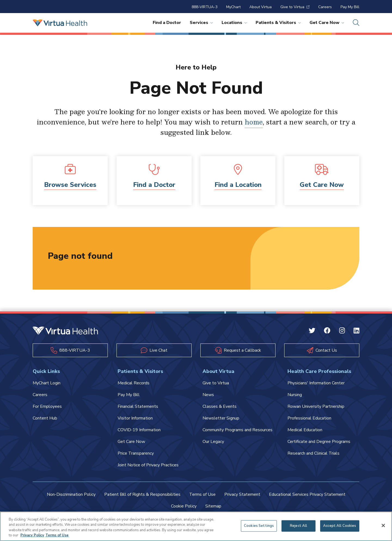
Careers (325, 7)
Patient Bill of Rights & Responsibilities (142, 494)
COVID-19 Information (139, 430)
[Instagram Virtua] (342, 331)
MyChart (233, 7)
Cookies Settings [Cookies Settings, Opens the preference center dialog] (259, 526)
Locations (234, 23)
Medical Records (134, 383)
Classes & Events (220, 406)
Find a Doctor (167, 23)
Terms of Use (202, 494)
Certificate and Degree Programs (319, 442)
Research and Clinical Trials (313, 453)
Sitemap (213, 506)
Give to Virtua (295, 7)
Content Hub (45, 418)
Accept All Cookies (340, 526)
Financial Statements (138, 406)
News (208, 395)
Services (201, 23)
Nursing (295, 395)
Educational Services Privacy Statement (307, 494)
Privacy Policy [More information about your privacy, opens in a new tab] (32, 535)
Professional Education (309, 418)
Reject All (298, 526)
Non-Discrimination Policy (71, 494)
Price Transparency (136, 453)
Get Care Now (327, 23)
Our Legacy (213, 442)
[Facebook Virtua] (327, 331)
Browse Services (70, 185)
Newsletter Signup (221, 418)
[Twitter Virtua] (312, 331)
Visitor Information (135, 418)
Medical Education (305, 430)
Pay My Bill (350, 7)
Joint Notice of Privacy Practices (148, 465)
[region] (196, 526)
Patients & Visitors (278, 23)
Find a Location (238, 185)
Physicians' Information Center (316, 383)
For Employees (47, 406)
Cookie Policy (184, 506)
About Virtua (261, 7)
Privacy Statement (242, 494)
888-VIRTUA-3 (205, 7)
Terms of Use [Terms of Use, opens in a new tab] (57, 535)
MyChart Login (47, 383)
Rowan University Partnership (316, 406)
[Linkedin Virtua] (356, 331)
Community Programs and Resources (238, 430)
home (254, 122)
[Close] (383, 525)
